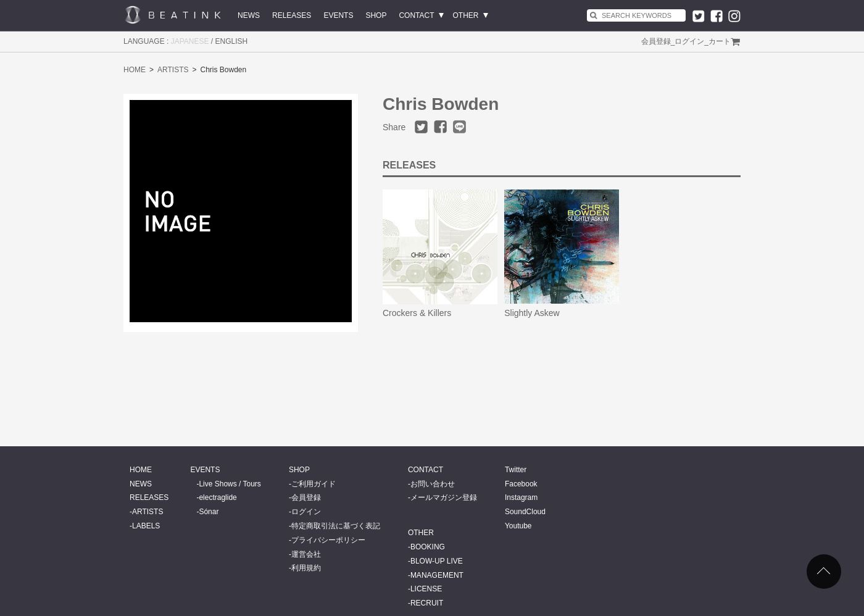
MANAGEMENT (437, 575)
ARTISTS (173, 70)
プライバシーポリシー (328, 540)
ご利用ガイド (314, 484)
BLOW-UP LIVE (437, 561)
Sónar (209, 512)
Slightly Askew (532, 313)
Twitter (516, 470)
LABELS (146, 526)
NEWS (249, 15)
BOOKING (428, 547)
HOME (135, 70)
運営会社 (306, 554)
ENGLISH (232, 41)
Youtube (518, 526)
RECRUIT (427, 603)
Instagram (521, 497)
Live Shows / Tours (230, 484)
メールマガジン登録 (444, 497)
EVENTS (338, 15)
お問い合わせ (433, 484)
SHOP (376, 15)
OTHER (466, 15)
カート (720, 41)
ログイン (689, 41)
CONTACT (416, 15)
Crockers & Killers (417, 313)
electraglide (218, 497)
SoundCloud (525, 512)
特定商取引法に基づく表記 (336, 526)
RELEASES (292, 15)
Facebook (521, 484)
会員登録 (656, 41)
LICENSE (426, 589)
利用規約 (306, 568)
